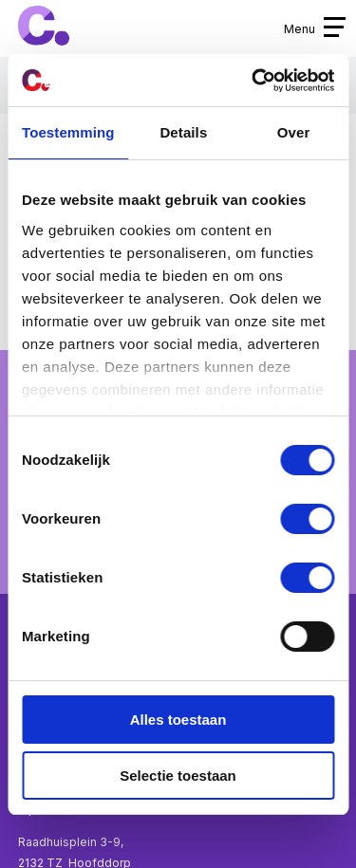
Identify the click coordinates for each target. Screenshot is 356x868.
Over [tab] (294, 132)
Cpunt (44, 26)
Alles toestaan (178, 720)
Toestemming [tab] (68, 132)
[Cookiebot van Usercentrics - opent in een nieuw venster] (253, 81)
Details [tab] (183, 132)
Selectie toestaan (178, 776)
